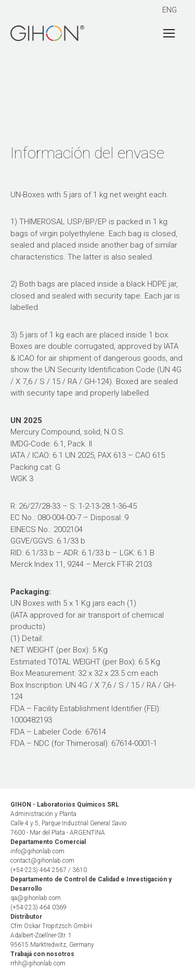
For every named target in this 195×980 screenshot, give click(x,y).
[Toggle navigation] (169, 33)
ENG (170, 10)
